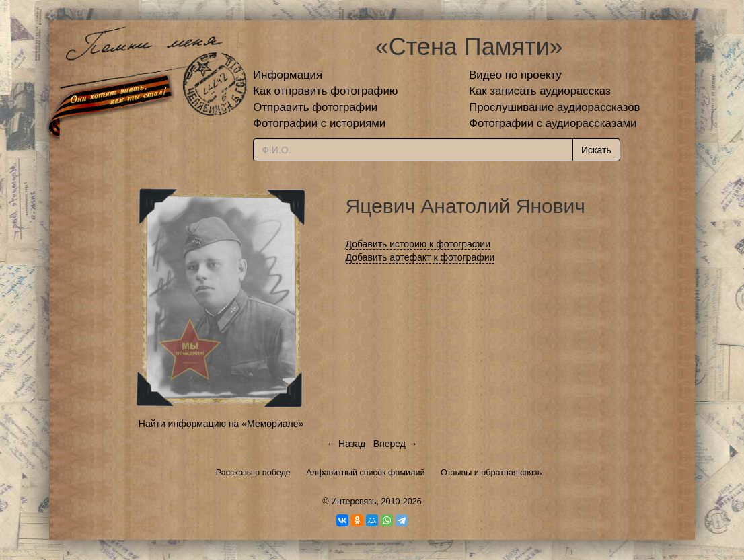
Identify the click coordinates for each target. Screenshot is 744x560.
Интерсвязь (354, 502)
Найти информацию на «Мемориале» (221, 424)
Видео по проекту (515, 75)
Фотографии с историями (319, 123)
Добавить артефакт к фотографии (420, 257)
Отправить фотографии (315, 107)
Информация (288, 75)
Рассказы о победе (253, 473)
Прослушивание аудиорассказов (554, 107)
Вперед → (396, 444)
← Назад (346, 444)
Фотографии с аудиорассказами (553, 123)
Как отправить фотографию (325, 91)
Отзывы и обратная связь (491, 473)
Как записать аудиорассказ (540, 91)
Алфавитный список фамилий (365, 473)
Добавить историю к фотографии (418, 244)
